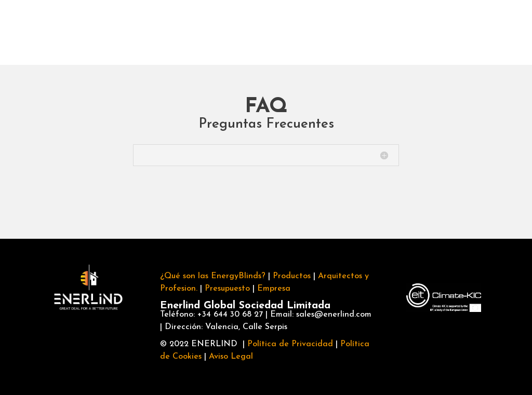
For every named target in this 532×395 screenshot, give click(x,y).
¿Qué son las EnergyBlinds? (213, 276)
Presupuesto (227, 289)
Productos (150, 32)
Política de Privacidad (290, 344)
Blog (395, 32)
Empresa (306, 32)
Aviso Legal (231, 357)
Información (490, 31)
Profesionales (229, 32)
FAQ (361, 32)
